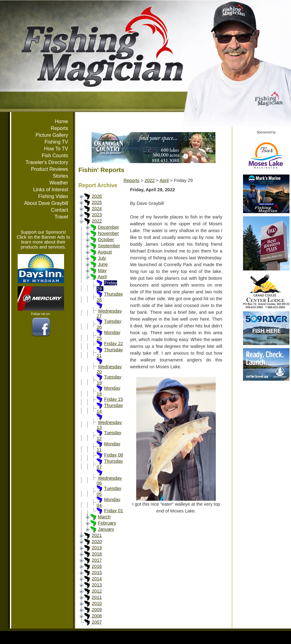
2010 (97, 603)
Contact (60, 210)
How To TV (56, 149)
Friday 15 (113, 399)
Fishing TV (56, 142)
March (104, 517)
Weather (59, 183)
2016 (97, 566)
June (103, 264)
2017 (97, 560)
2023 (97, 215)
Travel (61, 217)
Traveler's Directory (47, 162)
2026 (97, 196)
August (105, 252)
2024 (97, 209)
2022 (97, 221)
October (106, 240)
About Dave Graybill (46, 203)
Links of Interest (51, 190)
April (102, 277)
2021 (97, 535)
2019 (97, 548)
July (102, 258)
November (108, 233)
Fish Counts (55, 156)
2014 (97, 579)
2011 (97, 597)
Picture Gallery (52, 135)
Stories (60, 176)
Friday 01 (113, 511)
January (106, 529)
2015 (97, 573)
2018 (97, 554)
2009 (97, 610)
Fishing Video (53, 196)
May (102, 270)
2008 (97, 616)
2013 (97, 585)
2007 (97, 622)
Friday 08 (113, 455)
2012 (97, 591)
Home (61, 121)
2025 (97, 202)
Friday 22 (113, 344)
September (109, 246)
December (108, 227)
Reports (59, 128)
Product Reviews (50, 169)
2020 (97, 542)
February (107, 523)
